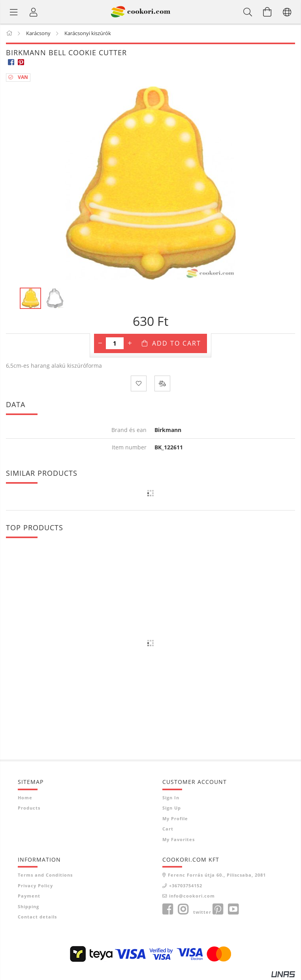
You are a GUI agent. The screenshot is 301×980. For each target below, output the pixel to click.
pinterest (218, 909)
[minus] (100, 343)
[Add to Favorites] (139, 383)
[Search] (248, 12)
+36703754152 (186, 886)
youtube (233, 909)
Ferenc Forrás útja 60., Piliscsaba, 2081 (217, 875)
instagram (183, 909)
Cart (168, 829)
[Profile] (34, 12)
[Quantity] (115, 343)
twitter (202, 912)
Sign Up (172, 808)
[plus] (130, 343)
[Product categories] (14, 12)
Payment (29, 896)
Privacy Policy (35, 886)
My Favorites (179, 839)
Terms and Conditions (45, 875)
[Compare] (162, 383)
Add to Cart (177, 343)
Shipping (28, 906)
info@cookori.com (192, 896)
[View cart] (267, 12)
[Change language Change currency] (287, 12)
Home (25, 798)
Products (29, 808)
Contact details (37, 917)
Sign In (171, 798)
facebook (167, 909)
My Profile (175, 818)
